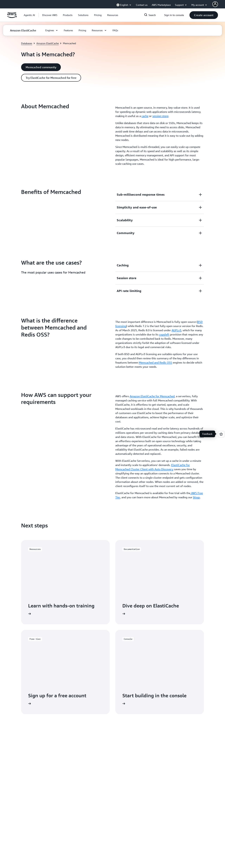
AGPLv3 (176, 330)
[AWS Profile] (215, 4)
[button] (50, 15)
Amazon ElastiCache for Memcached (152, 396)
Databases (27, 43)
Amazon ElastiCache (48, 43)
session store (160, 116)
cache (145, 116)
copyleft (164, 334)
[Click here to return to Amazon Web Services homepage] (12, 17)
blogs (196, 497)
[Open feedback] (221, 434)
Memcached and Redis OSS (155, 363)
